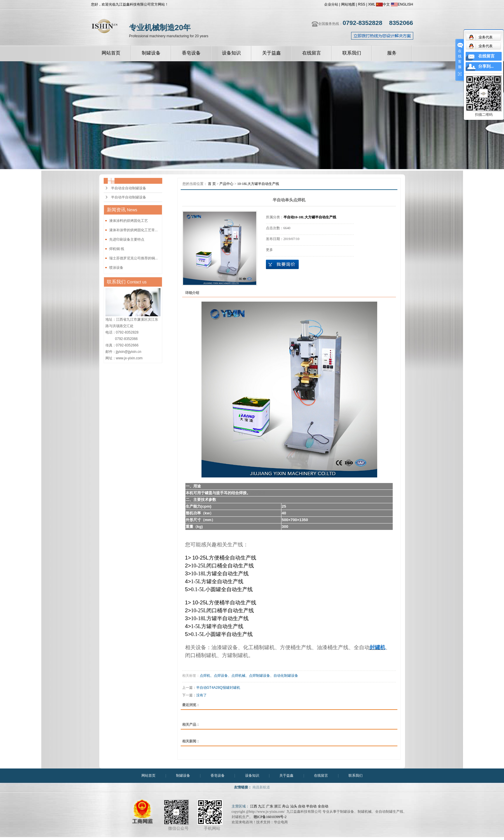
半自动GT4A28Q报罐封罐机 (218, 688)
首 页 (212, 184)
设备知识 (231, 53)
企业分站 (331, 4)
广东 (270, 806)
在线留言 (312, 53)
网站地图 (348, 4)
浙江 (278, 806)
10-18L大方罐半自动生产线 (258, 184)
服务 (392, 53)
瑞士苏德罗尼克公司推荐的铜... (134, 258)
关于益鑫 (271, 53)
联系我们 (352, 53)
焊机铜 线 (117, 249)
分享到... (486, 66)
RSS (362, 4)
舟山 (286, 806)
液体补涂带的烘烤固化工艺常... (134, 230)
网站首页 (111, 53)
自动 (302, 806)
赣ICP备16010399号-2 (270, 817)
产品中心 (226, 184)
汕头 (294, 806)
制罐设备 (151, 53)
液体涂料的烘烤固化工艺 (129, 221)
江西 (254, 806)
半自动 (311, 806)
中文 (383, 4)
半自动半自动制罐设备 (129, 197)
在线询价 (282, 264)
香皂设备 (191, 53)
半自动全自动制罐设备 (129, 188)
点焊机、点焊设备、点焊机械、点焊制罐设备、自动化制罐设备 (249, 676)
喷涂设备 (116, 268)
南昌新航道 (261, 787)
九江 (262, 806)
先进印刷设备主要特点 (127, 239)
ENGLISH (402, 4)
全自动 (323, 806)
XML (372, 4)
